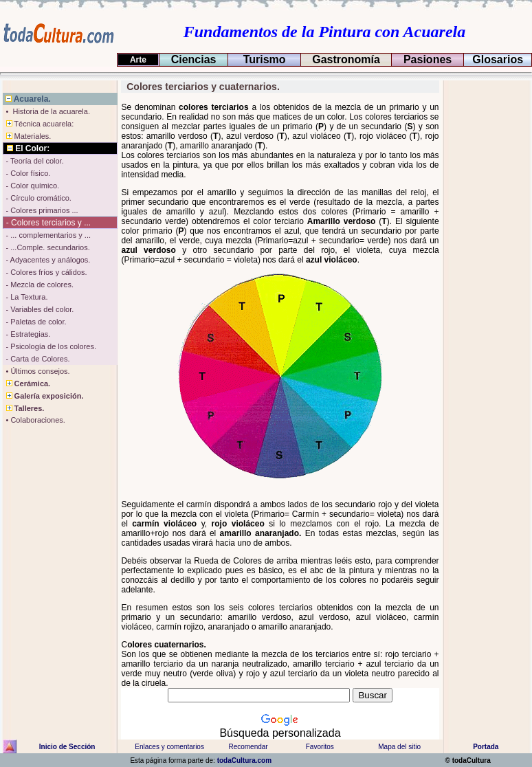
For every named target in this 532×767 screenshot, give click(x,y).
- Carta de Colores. (36, 359)
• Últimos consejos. (36, 371)
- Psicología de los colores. (50, 346)
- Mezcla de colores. (38, 285)
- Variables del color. (38, 309)
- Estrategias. (27, 334)
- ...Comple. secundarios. (46, 247)
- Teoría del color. (33, 161)
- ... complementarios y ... (47, 235)
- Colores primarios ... (41, 210)
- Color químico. (31, 186)
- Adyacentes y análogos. (47, 260)
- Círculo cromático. (37, 198)
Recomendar (248, 747)
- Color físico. (27, 173)
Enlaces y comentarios (169, 747)
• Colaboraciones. (34, 420)
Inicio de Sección (67, 747)
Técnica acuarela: (38, 124)
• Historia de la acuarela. (47, 111)
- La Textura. (25, 297)
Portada (486, 747)
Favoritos (320, 747)
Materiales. (27, 136)
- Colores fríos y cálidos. (45, 272)
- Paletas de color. (35, 322)
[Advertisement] (486, 287)
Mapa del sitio (399, 747)
